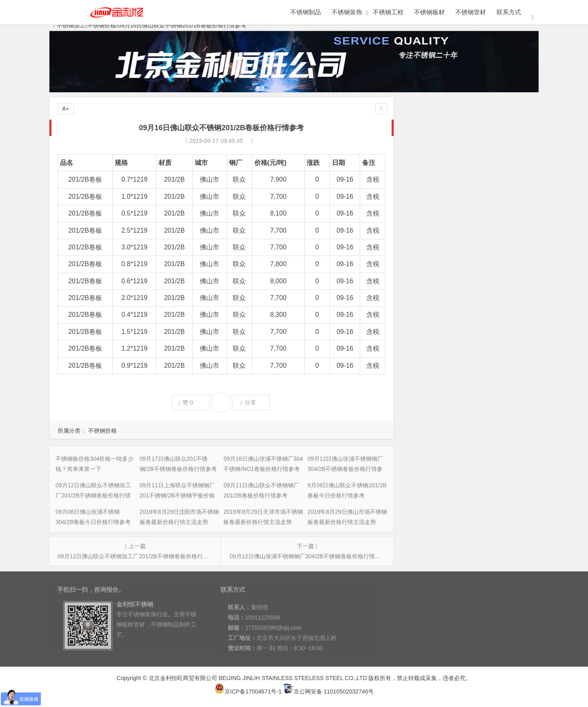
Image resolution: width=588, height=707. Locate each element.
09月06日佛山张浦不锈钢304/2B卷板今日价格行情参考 (477, 216)
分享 (248, 403)
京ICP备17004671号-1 (248, 691)
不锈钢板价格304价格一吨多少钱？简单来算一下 (469, 125)
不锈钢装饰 (347, 12)
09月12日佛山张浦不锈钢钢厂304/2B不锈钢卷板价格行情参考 (486, 159)
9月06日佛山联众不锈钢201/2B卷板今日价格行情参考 (476, 205)
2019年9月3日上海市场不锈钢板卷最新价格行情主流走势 (480, 307)
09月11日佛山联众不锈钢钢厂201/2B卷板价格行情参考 (477, 193)
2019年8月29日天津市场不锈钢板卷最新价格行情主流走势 (482, 239)
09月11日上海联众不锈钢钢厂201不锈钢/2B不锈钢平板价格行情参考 (494, 182)
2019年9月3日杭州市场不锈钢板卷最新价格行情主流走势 (480, 342)
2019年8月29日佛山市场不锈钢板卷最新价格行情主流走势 (482, 250)
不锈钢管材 (471, 12)
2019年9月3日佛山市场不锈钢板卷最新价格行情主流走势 (480, 330)
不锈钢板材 (429, 12)
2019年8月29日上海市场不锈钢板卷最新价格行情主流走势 (482, 262)
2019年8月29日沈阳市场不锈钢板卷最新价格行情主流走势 (482, 227)
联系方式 (509, 12)
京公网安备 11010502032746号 (329, 691)
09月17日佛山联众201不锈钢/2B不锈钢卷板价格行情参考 (480, 136)
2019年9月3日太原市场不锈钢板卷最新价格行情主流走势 (480, 285)
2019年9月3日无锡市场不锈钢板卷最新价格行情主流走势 (480, 273)
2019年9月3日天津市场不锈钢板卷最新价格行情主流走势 (480, 296)
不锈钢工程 (388, 12)
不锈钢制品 (306, 12)
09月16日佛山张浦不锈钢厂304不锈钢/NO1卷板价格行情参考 (485, 147)
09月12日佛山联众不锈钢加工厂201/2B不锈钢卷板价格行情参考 (489, 170)
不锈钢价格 (102, 431)
